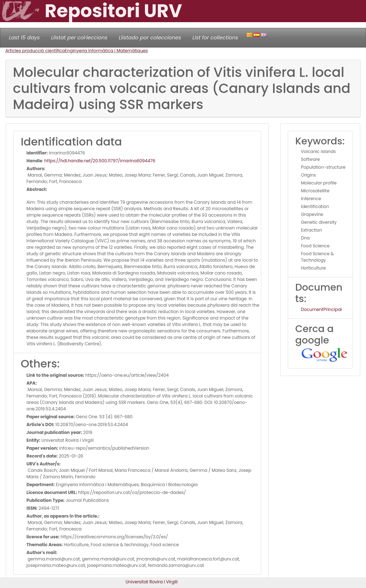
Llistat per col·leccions (79, 38)
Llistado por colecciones (150, 38)
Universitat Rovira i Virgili (152, 582)
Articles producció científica (35, 51)
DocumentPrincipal (321, 309)
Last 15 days (24, 38)
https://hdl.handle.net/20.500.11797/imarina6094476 (100, 161)
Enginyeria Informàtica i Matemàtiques (106, 51)
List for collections (215, 38)
